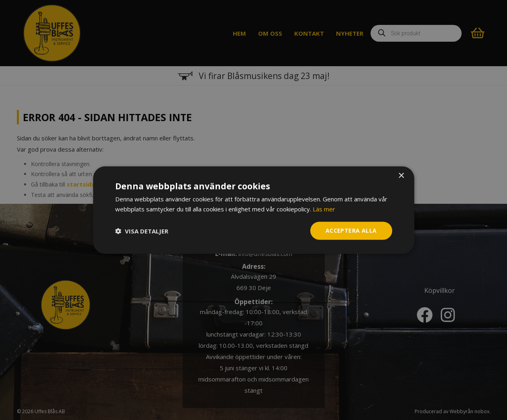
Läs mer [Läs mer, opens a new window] (324, 209)
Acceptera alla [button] (351, 230)
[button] (142, 231)
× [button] (401, 176)
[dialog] (254, 210)
